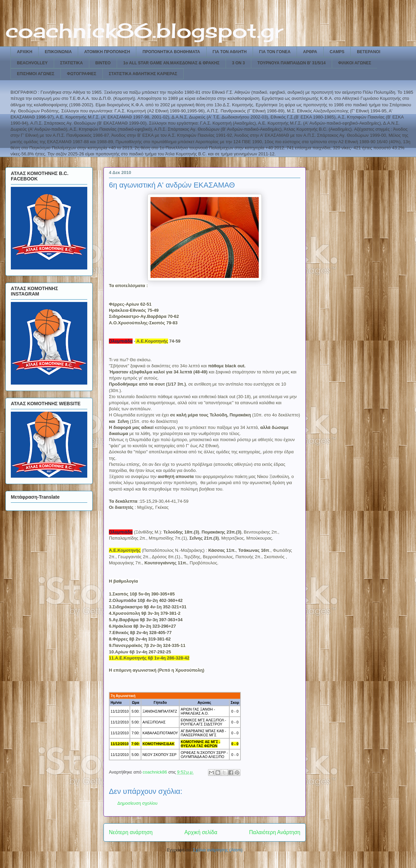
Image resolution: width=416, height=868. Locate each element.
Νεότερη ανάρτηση (131, 832)
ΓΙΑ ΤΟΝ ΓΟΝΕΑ (275, 52)
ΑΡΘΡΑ (310, 52)
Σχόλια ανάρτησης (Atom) (218, 850)
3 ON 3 (238, 63)
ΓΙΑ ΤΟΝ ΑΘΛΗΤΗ (230, 52)
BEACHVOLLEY (32, 63)
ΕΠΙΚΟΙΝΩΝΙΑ (58, 52)
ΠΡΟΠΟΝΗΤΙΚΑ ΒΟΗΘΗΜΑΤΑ (171, 52)
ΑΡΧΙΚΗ (25, 52)
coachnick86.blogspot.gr (144, 30)
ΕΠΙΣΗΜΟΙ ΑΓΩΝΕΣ (36, 74)
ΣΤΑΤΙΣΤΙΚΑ (72, 63)
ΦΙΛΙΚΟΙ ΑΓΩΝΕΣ (355, 63)
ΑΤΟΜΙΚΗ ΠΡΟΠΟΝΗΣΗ (107, 52)
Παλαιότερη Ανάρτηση (275, 832)
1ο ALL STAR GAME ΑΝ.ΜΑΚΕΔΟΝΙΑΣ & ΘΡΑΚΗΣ (171, 63)
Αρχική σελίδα (201, 832)
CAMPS (337, 52)
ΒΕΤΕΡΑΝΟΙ (368, 52)
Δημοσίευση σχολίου (137, 803)
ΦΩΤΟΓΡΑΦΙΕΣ (82, 74)
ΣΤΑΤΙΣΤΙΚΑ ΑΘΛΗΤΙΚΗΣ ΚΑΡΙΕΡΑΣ (143, 74)
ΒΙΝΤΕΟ (103, 63)
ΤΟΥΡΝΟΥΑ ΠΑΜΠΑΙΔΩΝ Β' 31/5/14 (292, 63)
